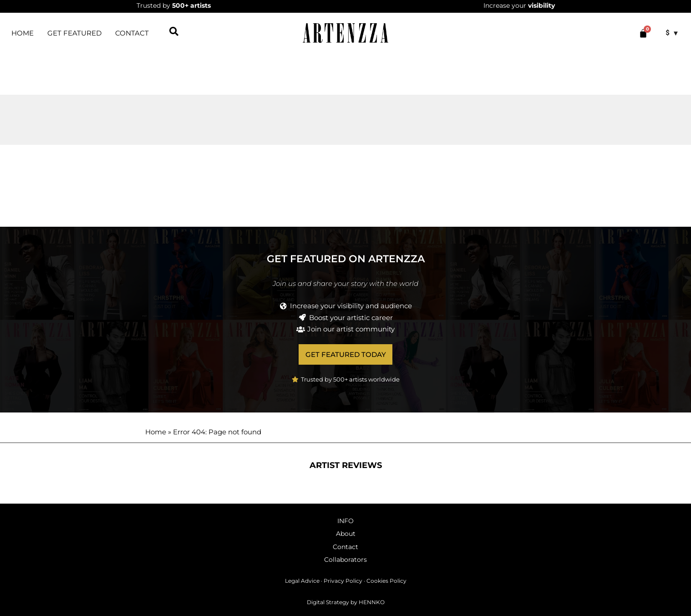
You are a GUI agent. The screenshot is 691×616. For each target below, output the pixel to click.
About (346, 534)
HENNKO (372, 602)
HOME (23, 33)
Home (156, 432)
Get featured (74, 33)
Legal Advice (302, 581)
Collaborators (345, 560)
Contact (132, 33)
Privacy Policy (343, 581)
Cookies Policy (386, 581)
